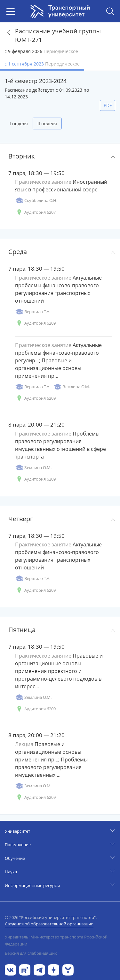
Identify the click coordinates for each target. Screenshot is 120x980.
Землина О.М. (72, 387)
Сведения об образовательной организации (49, 924)
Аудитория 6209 (35, 323)
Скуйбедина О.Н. (36, 201)
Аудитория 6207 (35, 212)
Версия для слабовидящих (31, 953)
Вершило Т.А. (33, 312)
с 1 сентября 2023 (42, 64)
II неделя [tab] (47, 123)
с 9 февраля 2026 (41, 51)
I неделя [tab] (19, 123)
